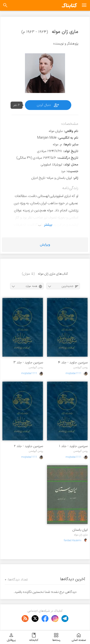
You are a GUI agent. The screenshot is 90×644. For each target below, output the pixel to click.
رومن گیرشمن (81, 367)
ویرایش (45, 245)
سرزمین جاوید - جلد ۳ (28, 363)
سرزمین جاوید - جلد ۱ (73, 446)
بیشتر (48, 225)
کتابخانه (34, 637)
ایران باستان (80, 530)
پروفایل (11, 637)
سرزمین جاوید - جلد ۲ (28, 446)
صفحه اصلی (79, 637)
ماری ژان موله (81, 535)
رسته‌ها (56, 637)
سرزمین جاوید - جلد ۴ (73, 363)
